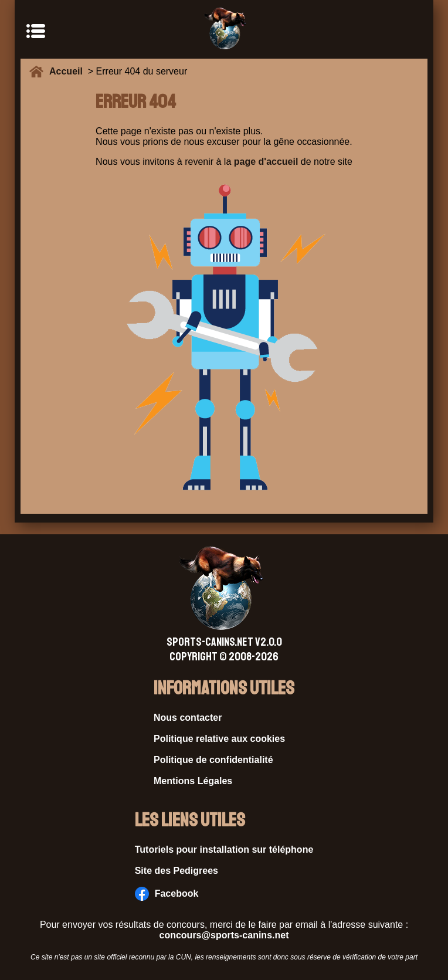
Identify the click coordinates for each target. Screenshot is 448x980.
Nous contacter (188, 718)
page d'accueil (266, 162)
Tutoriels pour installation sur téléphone (224, 850)
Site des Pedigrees (177, 871)
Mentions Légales (193, 781)
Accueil (69, 71)
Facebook (167, 894)
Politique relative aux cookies (219, 739)
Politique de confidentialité (213, 760)
